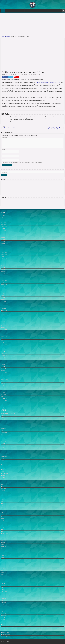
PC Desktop (3, 555)
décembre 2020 (4, 345)
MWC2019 (3, 527)
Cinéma (27, 11)
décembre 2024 (4, 252)
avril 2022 (3, 321)
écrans (2, 461)
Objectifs (3, 542)
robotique (3, 570)
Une (29, 74)
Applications (7, 36)
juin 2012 (3, 386)
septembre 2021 (4, 336)
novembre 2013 (4, 356)
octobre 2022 (4, 308)
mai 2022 (3, 319)
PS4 (2, 560)
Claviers (3, 448)
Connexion (3, 630)
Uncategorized (4, 609)
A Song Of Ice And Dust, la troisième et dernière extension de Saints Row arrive (11, 128)
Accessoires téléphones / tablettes (8, 413)
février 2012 (3, 394)
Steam (2, 581)
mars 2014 (3, 351)
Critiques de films (4, 456)
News (22, 74)
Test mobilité (4, 598)
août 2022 (3, 313)
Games (12, 11)
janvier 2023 (3, 302)
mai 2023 (3, 293)
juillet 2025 (3, 237)
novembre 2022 (4, 306)
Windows (3, 618)
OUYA (2, 549)
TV (1, 607)
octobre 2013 (4, 358)
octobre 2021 (4, 334)
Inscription (3, 628)
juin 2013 (3, 362)
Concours (3, 452)
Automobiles (4, 428)
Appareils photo (4, 420)
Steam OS (3, 583)
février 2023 (3, 300)
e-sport (2, 458)
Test (2, 596)
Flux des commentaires (6, 634)
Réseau (2, 566)
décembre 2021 (4, 330)
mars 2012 (3, 392)
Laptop (2, 501)
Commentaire (5, 137)
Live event (3, 508)
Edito (2, 463)
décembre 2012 (4, 373)
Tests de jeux (4, 600)
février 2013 (3, 369)
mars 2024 (3, 272)
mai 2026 (3, 216)
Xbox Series (3, 622)
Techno (17, 11)
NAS (2, 529)
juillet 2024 (3, 263)
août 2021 (3, 338)
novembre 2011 (4, 401)
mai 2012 (3, 388)
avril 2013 (3, 364)
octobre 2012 (4, 377)
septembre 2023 (4, 285)
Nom (3, 150)
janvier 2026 (3, 224)
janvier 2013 (3, 371)
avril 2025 (3, 244)
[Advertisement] (33, 24)
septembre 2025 (4, 233)
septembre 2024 (4, 259)
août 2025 (3, 235)
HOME (3, 11)
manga (2, 519)
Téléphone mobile (5, 594)
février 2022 (3, 325)
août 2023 (3, 287)
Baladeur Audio (4, 433)
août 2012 (3, 381)
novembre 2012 (4, 375)
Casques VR (3, 441)
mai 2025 (3, 242)
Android (3, 415)
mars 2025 (3, 246)
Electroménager (4, 465)
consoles (3, 454)
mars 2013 (3, 366)
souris (2, 575)
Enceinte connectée (5, 467)
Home (2, 36)
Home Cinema (4, 493)
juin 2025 (3, 239)
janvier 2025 (3, 250)
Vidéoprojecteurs (4, 613)
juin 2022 (3, 317)
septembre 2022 (4, 310)
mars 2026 (3, 220)
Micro (2, 523)
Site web (4, 158)
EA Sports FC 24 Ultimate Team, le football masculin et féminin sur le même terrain (54, 128)
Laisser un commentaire (37, 74)
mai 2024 (3, 267)
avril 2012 (3, 390)
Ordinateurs (3, 547)
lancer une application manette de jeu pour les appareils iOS (48, 83)
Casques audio (4, 439)
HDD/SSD (3, 491)
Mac (2, 512)
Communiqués (4, 450)
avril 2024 (3, 270)
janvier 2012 (3, 396)
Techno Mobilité (4, 592)
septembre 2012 (4, 379)
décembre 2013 (4, 353)
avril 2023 (3, 295)
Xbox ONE (3, 620)
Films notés (3, 476)
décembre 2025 (4, 226)
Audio (2, 426)
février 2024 (3, 274)
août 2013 (3, 360)
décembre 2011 (4, 399)
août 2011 (3, 407)
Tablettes (3, 585)
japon (2, 497)
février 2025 (3, 248)
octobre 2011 (4, 403)
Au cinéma (3, 424)
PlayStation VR (4, 557)
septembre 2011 (4, 405)
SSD (2, 577)
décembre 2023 (4, 278)
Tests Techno (4, 603)
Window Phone (4, 616)
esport (2, 471)
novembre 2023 (4, 280)
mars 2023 (3, 297)
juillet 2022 (3, 315)
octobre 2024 (4, 257)
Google (2, 486)
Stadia (2, 579)
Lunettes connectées (5, 510)
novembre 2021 (4, 332)
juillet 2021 (3, 341)
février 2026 (3, 222)
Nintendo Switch (4, 536)
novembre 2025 (4, 229)
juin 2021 (3, 343)
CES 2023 (3, 443)
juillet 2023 (3, 289)
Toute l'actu (26, 74)
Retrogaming (4, 568)
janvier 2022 (3, 328)
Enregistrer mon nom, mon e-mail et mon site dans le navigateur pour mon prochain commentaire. (23, 162)
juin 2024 (3, 265)
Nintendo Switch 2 (5, 538)
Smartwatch (3, 572)
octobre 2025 (4, 231)
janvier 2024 (3, 276)
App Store (3, 418)
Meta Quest (3, 521)
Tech (2, 588)
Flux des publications (5, 632)
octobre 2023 (4, 282)
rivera (4, 74)
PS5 (2, 562)
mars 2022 (3, 323)
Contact (8, 11)
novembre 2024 (4, 254)
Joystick (2, 499)
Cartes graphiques (5, 437)
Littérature (22, 11)
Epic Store (3, 469)
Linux (2, 504)
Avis (2, 430)
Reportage (3, 564)
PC (1, 551)
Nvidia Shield (4, 540)
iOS (20, 74)
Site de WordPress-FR (5, 637)
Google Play (3, 489)
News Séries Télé (4, 534)
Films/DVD (3, 478)
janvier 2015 (3, 347)
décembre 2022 (4, 304)
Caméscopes (4, 435)
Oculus (2, 544)
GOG (2, 484)
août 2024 (3, 261)
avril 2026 (3, 218)
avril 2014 (3, 349)
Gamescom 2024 (4, 482)
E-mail (4, 154)
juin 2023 (3, 291)
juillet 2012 (3, 384)
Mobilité (31, 11)
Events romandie (4, 473)
